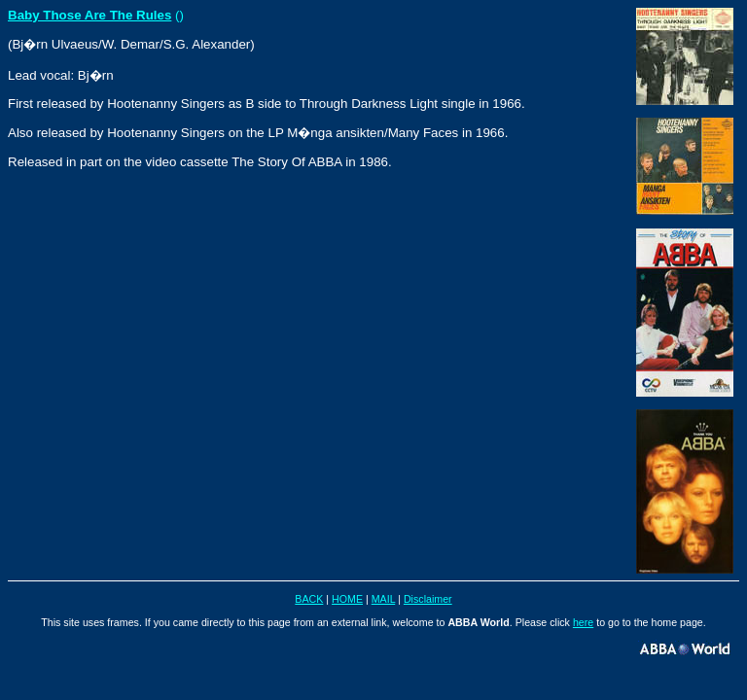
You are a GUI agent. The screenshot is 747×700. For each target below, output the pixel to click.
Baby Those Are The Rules (89, 15)
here (583, 622)
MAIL (383, 599)
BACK (309, 599)
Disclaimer (428, 599)
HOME (347, 599)
